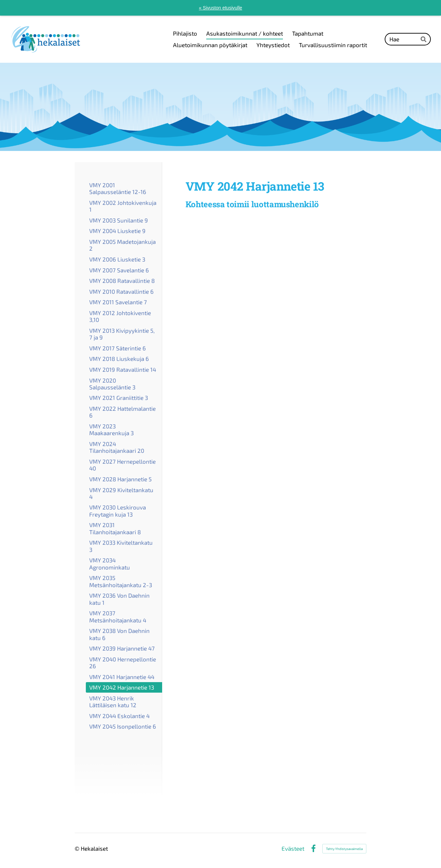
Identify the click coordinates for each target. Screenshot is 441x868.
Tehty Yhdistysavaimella (344, 849)
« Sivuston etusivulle (220, 8)
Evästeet (293, 848)
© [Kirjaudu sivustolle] (78, 848)
